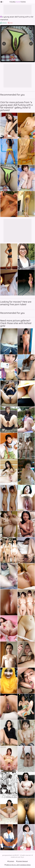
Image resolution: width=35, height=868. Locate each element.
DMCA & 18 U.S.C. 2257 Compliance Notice (18, 865)
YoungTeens (18, 2)
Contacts (11, 861)
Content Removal (22, 861)
